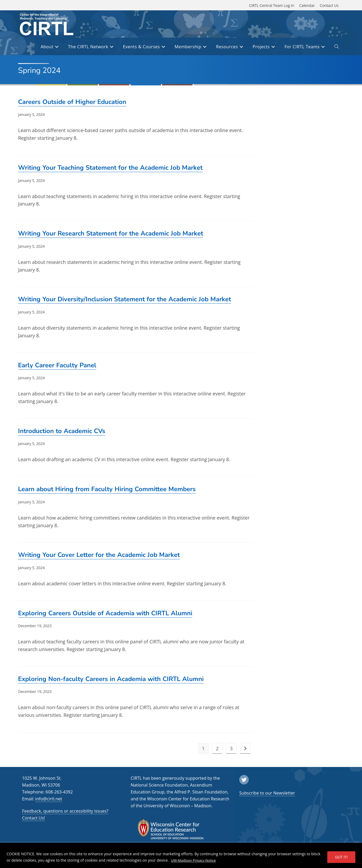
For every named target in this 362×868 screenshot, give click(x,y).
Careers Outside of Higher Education (72, 102)
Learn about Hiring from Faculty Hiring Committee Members (107, 489)
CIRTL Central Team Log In (272, 5)
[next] (245, 748)
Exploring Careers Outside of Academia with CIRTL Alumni (105, 613)
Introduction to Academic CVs (62, 431)
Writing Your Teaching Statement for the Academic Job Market (110, 168)
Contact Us (329, 5)
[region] (181, 855)
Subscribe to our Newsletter (267, 793)
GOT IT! (341, 857)
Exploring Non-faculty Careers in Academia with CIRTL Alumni (111, 679)
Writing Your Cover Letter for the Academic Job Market (99, 555)
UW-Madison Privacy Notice (195, 860)
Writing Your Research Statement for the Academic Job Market (111, 233)
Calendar (307, 5)
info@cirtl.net (49, 799)
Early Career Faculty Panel (57, 365)
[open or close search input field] (337, 47)
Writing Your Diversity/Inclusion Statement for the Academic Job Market (125, 299)
